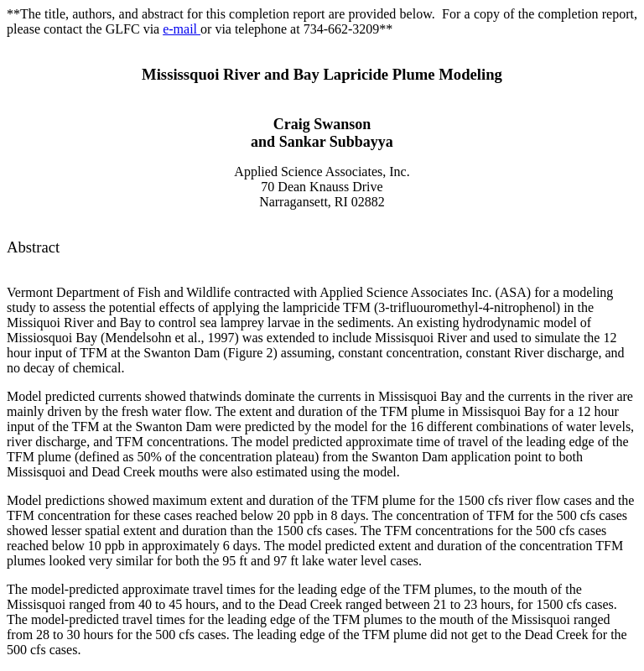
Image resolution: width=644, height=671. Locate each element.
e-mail (182, 29)
